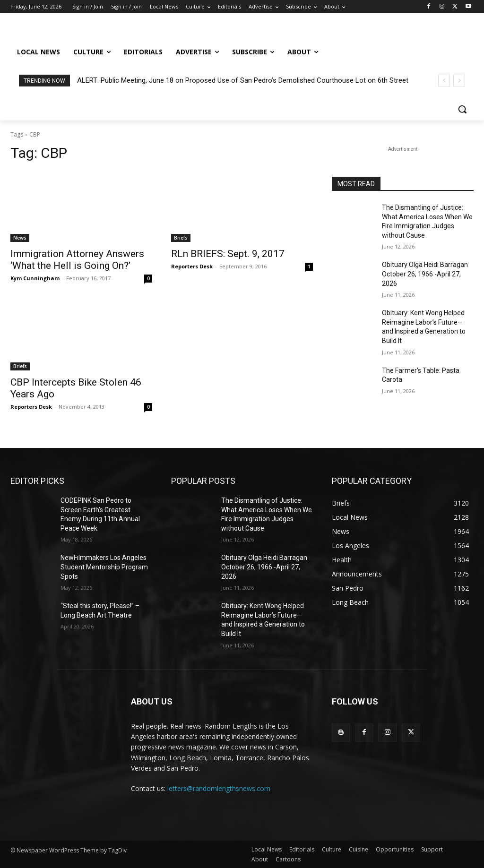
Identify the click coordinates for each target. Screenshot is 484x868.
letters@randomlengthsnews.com (219, 788)
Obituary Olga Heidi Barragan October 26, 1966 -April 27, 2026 (425, 274)
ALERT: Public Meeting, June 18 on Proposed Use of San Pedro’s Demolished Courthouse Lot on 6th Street (243, 80)
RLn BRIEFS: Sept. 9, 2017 (228, 254)
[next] (459, 81)
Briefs (181, 238)
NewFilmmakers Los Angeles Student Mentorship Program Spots (104, 567)
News (20, 238)
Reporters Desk (192, 266)
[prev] (444, 81)
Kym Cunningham (35, 278)
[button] (462, 109)
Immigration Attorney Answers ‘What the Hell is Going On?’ (77, 260)
